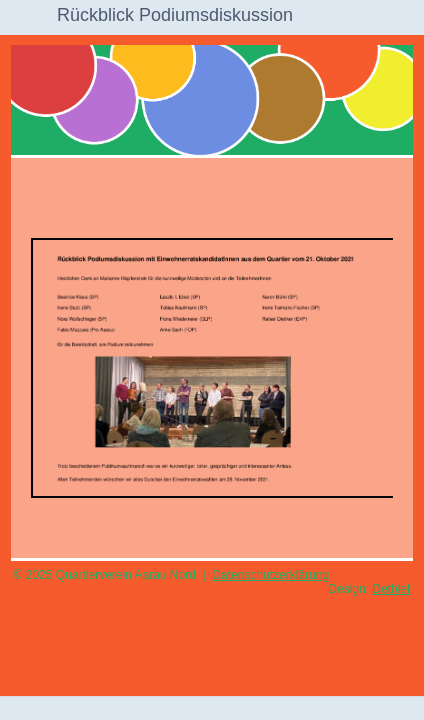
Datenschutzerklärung (270, 575)
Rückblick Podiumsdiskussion (175, 15)
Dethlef (391, 589)
